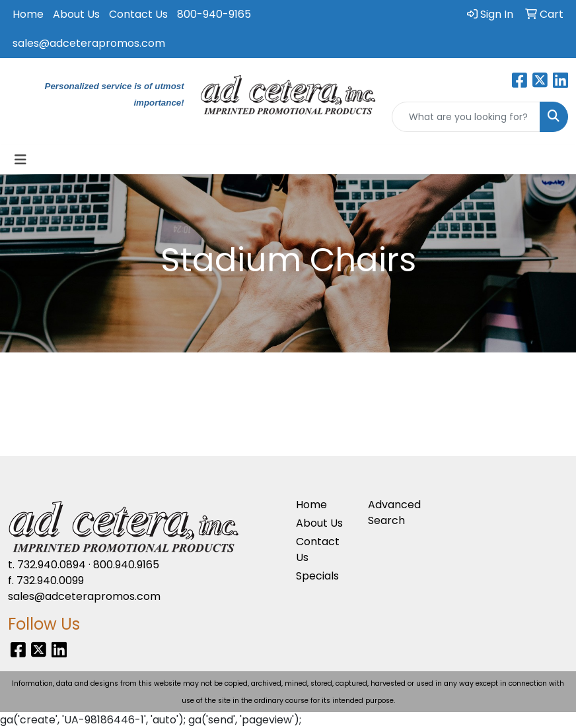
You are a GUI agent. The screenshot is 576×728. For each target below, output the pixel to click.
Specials (317, 576)
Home (28, 14)
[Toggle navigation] (20, 160)
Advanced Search (394, 513)
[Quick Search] (466, 117)
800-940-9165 (214, 14)
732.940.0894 (52, 565)
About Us (76, 14)
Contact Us (138, 14)
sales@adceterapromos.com (89, 43)
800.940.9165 (126, 565)
